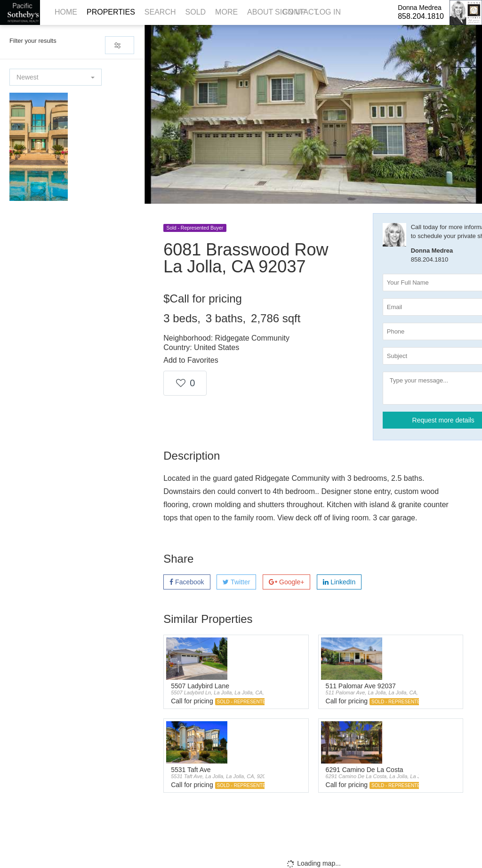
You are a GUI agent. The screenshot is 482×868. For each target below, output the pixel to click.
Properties (111, 12)
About (260, 12)
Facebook (187, 582)
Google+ (286, 582)
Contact (300, 12)
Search (160, 12)
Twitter (236, 582)
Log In (328, 12)
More (226, 12)
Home (66, 12)
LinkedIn (339, 582)
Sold (196, 12)
